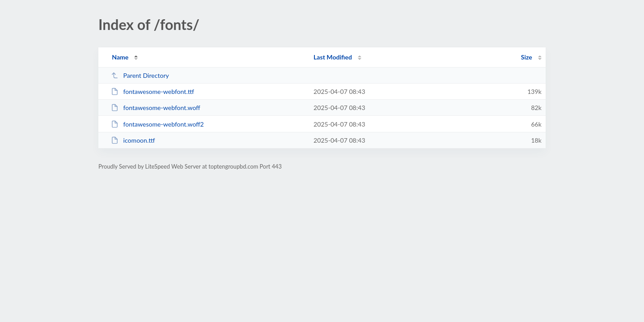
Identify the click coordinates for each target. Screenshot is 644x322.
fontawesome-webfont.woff (155, 108)
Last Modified (333, 57)
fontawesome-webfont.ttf (153, 91)
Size (527, 57)
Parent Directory (140, 75)
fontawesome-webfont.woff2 (157, 124)
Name (120, 57)
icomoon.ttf (133, 140)
